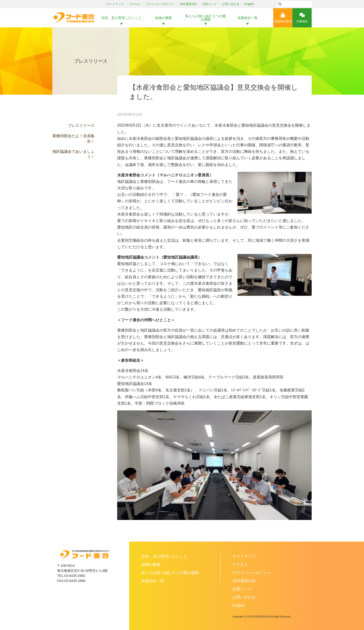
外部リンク (210, 4)
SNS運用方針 (189, 4)
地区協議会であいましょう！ (73, 154)
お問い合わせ (231, 4)
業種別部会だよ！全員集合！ (73, 139)
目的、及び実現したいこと (121, 18)
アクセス (135, 4)
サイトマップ (115, 4)
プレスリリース (81, 126)
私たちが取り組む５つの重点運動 (206, 18)
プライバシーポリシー (160, 4)
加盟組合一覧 (248, 18)
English (249, 4)
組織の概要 (164, 18)
